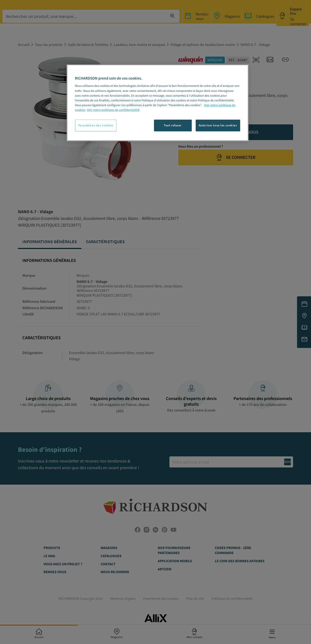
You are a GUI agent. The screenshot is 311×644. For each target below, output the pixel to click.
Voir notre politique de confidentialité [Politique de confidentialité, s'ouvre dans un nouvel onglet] (113, 110)
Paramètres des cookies (96, 125)
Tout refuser (173, 125)
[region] (158, 103)
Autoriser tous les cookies (218, 125)
